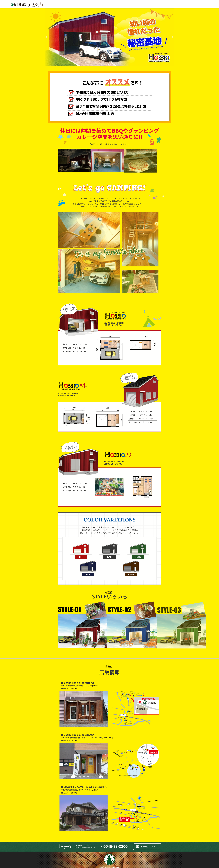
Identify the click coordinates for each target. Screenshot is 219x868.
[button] (47, 37)
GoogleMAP (93, 686)
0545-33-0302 (72, 793)
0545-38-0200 (72, 689)
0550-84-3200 (72, 741)
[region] (109, 37)
